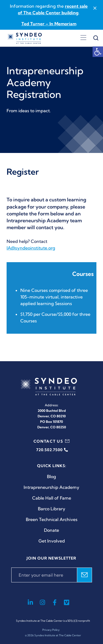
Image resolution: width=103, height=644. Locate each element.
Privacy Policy (51, 630)
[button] (98, 52)
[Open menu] (83, 38)
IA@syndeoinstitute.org (31, 248)
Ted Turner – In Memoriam (49, 24)
